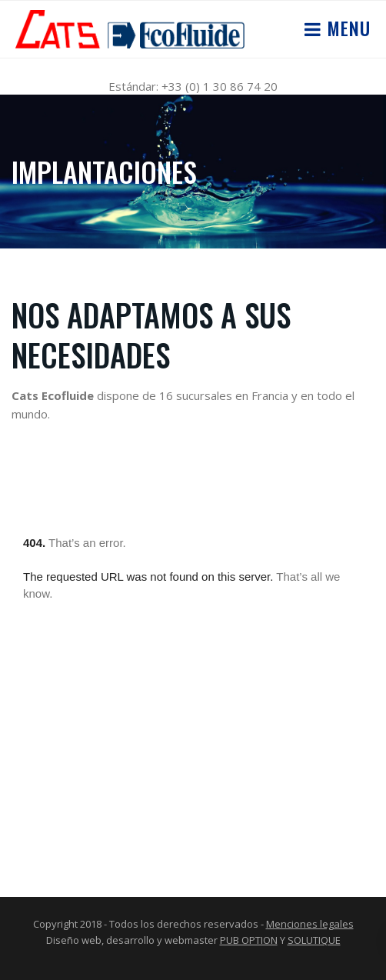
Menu (346, 28)
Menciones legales (310, 924)
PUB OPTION (249, 940)
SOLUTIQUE (314, 940)
